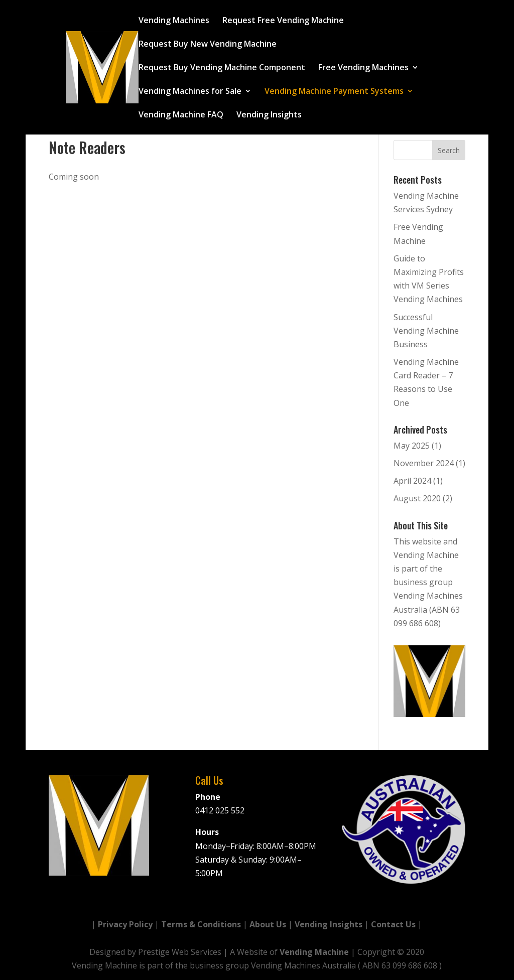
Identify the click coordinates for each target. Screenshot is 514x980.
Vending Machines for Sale (190, 92)
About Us (268, 924)
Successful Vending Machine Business (426, 331)
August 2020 (417, 498)
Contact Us (393, 924)
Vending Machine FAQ (181, 115)
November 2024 (424, 463)
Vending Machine (314, 952)
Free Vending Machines (363, 68)
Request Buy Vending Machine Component (222, 68)
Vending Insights (269, 115)
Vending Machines (174, 21)
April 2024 (412, 481)
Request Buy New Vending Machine (208, 45)
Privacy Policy (125, 924)
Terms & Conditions (201, 924)
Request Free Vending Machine (283, 21)
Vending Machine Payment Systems (334, 92)
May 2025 (412, 446)
